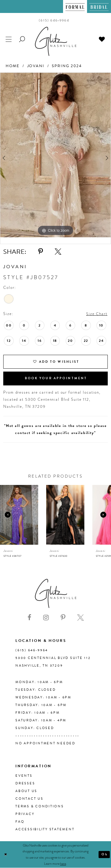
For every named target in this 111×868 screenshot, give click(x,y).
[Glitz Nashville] (56, 41)
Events (24, 776)
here (63, 864)
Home (13, 66)
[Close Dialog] (6, 855)
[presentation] (19, 515)
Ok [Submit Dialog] (104, 854)
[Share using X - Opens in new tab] (58, 252)
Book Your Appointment (56, 378)
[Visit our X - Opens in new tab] (81, 618)
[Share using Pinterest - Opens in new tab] (41, 252)
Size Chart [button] (97, 314)
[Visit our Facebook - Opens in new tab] (29, 618)
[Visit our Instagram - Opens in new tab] (46, 618)
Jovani (36, 66)
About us (26, 791)
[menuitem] (75, 6)
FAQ (20, 822)
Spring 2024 (67, 66)
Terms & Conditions (40, 806)
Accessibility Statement (45, 829)
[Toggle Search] (22, 39)
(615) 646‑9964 (32, 650)
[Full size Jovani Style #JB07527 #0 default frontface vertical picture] (55, 155)
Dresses (25, 783)
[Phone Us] (54, 20)
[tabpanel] (55, 155)
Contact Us (29, 799)
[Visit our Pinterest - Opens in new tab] (63, 618)
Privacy (25, 814)
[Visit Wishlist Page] (102, 39)
